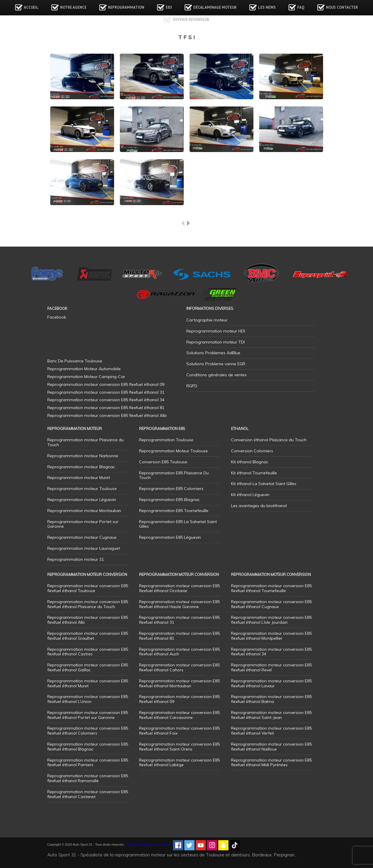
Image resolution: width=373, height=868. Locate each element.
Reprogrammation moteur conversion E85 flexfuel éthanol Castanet (88, 794)
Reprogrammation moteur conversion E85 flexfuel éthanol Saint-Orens (179, 747)
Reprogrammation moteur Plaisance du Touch (85, 442)
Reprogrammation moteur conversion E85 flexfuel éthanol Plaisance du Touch (88, 604)
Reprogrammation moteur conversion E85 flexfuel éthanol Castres (88, 652)
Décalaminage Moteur (215, 7)
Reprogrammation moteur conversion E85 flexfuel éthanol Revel (271, 667)
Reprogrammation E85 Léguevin (170, 537)
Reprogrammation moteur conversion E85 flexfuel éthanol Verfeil (271, 731)
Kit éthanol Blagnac (250, 462)
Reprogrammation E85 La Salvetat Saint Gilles (178, 524)
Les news (267, 7)
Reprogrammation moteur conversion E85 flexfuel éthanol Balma (271, 699)
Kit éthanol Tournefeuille (254, 473)
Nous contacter (342, 7)
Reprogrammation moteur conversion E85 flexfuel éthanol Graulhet (88, 636)
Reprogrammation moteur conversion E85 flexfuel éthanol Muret (88, 683)
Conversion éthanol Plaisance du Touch (269, 440)
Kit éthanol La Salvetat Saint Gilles (264, 484)
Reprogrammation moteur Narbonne (83, 456)
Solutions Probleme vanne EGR (216, 364)
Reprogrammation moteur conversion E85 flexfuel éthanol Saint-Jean (271, 715)
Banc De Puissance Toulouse (75, 361)
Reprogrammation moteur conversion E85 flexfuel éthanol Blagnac (88, 747)
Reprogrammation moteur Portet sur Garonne (83, 524)
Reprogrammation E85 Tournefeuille (174, 511)
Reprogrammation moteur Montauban (84, 511)
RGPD (192, 386)
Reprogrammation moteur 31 (76, 559)
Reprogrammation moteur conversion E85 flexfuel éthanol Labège (179, 763)
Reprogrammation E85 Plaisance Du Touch (174, 475)
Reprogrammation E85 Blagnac (169, 500)
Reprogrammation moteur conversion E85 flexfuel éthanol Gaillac (88, 667)
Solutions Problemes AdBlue (213, 353)
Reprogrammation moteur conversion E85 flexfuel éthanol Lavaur (271, 683)
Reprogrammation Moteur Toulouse (173, 451)
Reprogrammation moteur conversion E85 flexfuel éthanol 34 (271, 652)
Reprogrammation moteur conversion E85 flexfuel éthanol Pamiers (88, 763)
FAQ (301, 7)
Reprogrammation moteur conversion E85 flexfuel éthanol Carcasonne (179, 715)
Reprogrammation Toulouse (166, 440)
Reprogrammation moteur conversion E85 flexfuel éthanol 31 (179, 620)
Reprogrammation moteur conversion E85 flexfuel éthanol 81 (179, 636)
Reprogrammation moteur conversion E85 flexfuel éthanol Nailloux (271, 747)
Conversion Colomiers (252, 451)
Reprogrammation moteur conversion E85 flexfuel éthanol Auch (179, 652)
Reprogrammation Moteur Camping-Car (86, 377)
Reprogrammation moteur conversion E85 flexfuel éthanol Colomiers (88, 731)
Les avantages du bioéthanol (259, 506)
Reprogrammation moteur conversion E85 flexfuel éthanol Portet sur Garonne (88, 715)
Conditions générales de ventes (217, 375)
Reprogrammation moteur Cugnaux (82, 537)
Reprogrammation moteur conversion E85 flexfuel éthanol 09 (179, 699)
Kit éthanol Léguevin (250, 495)
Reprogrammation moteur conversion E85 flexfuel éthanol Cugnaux (271, 604)
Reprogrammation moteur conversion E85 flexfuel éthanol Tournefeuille (271, 588)
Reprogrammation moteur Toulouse (82, 489)
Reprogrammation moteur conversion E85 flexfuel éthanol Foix (179, 731)
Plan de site (162, 845)
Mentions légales (139, 845)
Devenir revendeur (191, 20)
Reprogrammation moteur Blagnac (81, 467)
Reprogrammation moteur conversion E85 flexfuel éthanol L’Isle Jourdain (271, 620)
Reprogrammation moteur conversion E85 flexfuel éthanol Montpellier (271, 636)
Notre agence (73, 7)
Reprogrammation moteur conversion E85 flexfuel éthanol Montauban (179, 683)
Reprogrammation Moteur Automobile (84, 369)
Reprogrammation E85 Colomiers (171, 489)
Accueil (31, 7)
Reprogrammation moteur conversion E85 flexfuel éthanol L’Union (88, 699)
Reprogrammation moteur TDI (216, 342)
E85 (169, 7)
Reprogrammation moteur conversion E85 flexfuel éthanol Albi (88, 620)
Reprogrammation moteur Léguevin (82, 500)
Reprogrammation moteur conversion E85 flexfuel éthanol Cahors (179, 667)
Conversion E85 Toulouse (163, 462)
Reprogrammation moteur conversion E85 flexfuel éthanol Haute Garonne (179, 604)
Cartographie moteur (207, 320)
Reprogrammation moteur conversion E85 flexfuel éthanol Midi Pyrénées (271, 763)
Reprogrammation (126, 7)
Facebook (57, 317)
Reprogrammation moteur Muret (79, 478)
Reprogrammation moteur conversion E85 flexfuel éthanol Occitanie (179, 588)
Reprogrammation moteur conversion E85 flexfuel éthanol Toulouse (88, 588)
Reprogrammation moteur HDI (216, 331)
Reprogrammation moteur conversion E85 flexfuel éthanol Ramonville (88, 778)
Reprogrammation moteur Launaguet (84, 548)
